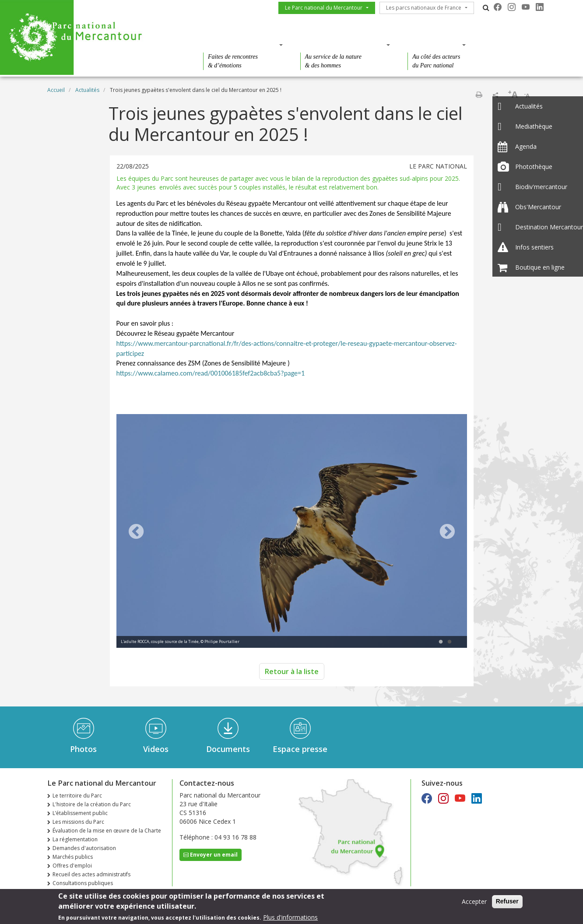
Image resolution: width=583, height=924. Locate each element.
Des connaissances (342, 45)
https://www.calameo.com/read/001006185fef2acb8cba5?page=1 (211, 373)
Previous (136, 532)
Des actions (434, 45)
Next (447, 532)
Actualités (87, 90)
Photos (83, 749)
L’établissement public (80, 813)
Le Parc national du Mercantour (324, 8)
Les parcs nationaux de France (424, 8)
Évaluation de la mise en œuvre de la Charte (107, 831)
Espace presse (300, 749)
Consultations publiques (83, 883)
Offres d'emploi (72, 866)
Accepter (474, 903)
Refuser (507, 903)
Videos (156, 749)
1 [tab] (441, 642)
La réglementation (75, 839)
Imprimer (479, 95)
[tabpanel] (292, 532)
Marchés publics (73, 857)
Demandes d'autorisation (84, 848)
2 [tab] (450, 642)
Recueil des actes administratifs (91, 874)
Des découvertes (240, 45)
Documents (228, 749)
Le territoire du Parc (77, 796)
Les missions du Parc (78, 822)
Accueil (56, 90)
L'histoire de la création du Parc (92, 804)
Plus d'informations (290, 919)
